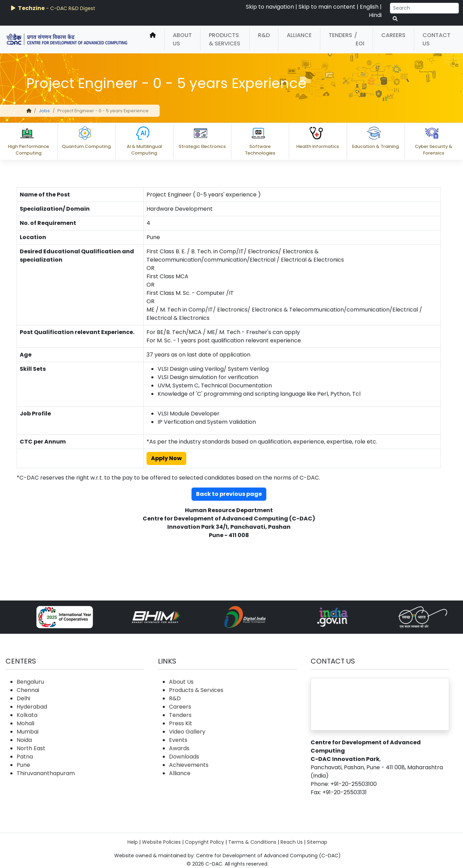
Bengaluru (30, 682)
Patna (25, 757)
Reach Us (292, 842)
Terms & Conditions (252, 842)
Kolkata (27, 715)
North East (31, 748)
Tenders (340, 35)
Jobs (44, 111)
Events (178, 740)
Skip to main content (327, 7)
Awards (179, 748)
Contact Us (437, 39)
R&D (264, 35)
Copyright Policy (204, 842)
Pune (23, 765)
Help (133, 842)
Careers (393, 35)
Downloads (184, 757)
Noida (24, 740)
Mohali (25, 723)
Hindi (375, 15)
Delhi (23, 698)
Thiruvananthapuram (46, 773)
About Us (182, 39)
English (369, 7)
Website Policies (161, 842)
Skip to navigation (270, 7)
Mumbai (28, 732)
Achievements (189, 765)
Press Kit (181, 723)
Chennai (28, 690)
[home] (153, 40)
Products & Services (225, 39)
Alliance (299, 35)
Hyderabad (32, 707)
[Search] (424, 8)
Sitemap (317, 842)
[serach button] (395, 19)
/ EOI (359, 39)
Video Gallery (187, 732)
